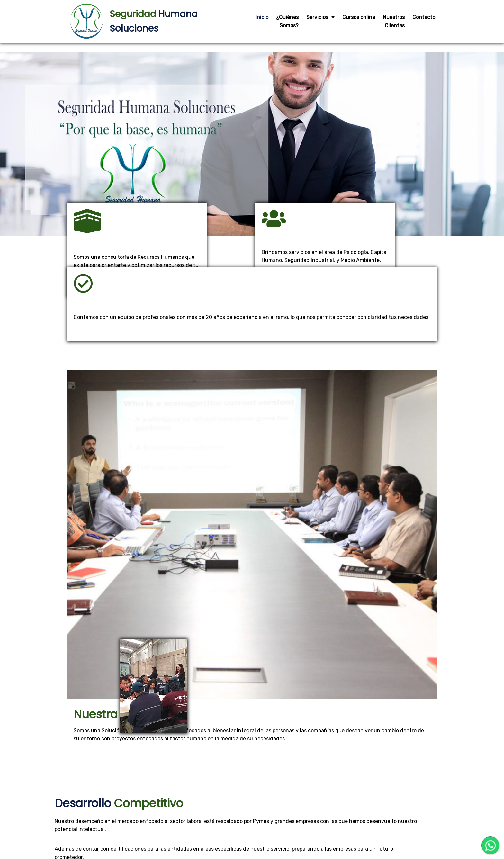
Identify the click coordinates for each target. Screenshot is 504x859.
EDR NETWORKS (266, 836)
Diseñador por (238, 836)
